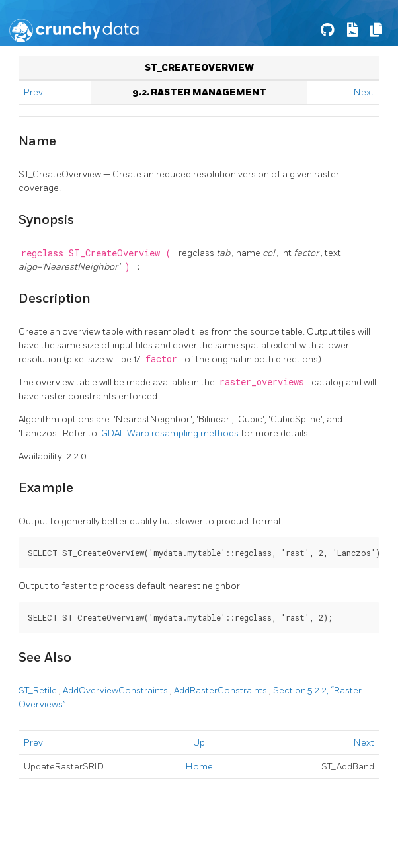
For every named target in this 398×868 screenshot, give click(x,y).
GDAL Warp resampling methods (171, 433)
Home (199, 767)
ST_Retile (39, 690)
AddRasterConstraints (221, 690)
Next (364, 92)
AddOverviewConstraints (116, 690)
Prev (34, 92)
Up (199, 743)
